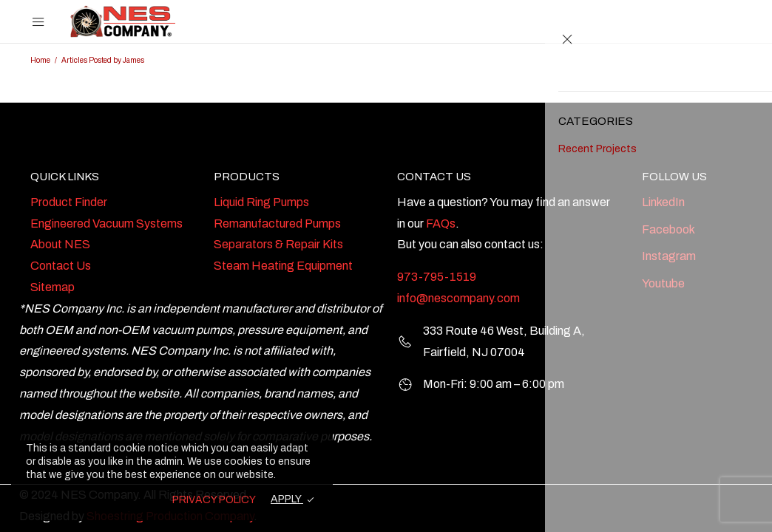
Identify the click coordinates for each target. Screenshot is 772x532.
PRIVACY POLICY (214, 500)
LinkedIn (663, 202)
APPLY (287, 499)
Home (40, 60)
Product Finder (69, 202)
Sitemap (53, 287)
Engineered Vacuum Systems (106, 224)
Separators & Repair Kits (278, 244)
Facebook (668, 229)
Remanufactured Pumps (277, 224)
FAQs (441, 224)
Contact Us (61, 266)
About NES (60, 244)
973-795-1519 (437, 277)
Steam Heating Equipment (283, 266)
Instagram (669, 256)
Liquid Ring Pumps (261, 202)
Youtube (663, 283)
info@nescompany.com (458, 298)
